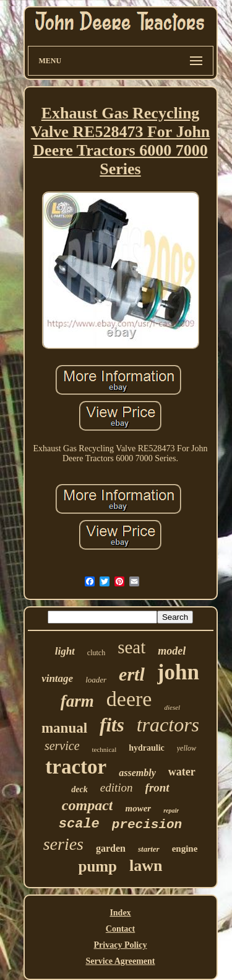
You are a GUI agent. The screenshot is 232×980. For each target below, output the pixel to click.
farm (77, 701)
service (62, 746)
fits (112, 725)
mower (138, 808)
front (157, 788)
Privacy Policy (121, 945)
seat (131, 647)
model (172, 651)
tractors (168, 725)
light (65, 651)
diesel (172, 707)
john (178, 672)
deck (79, 789)
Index (120, 913)
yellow (187, 748)
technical (105, 749)
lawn (146, 866)
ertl (132, 674)
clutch (96, 653)
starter (149, 849)
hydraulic (147, 748)
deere (129, 699)
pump (97, 866)
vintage (57, 678)
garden (111, 848)
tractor (76, 767)
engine (185, 849)
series (63, 844)
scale (79, 824)
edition (117, 788)
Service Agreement (120, 961)
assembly (137, 773)
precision (147, 825)
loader (96, 680)
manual (64, 728)
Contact (120, 929)
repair (171, 810)
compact (88, 805)
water (182, 772)
